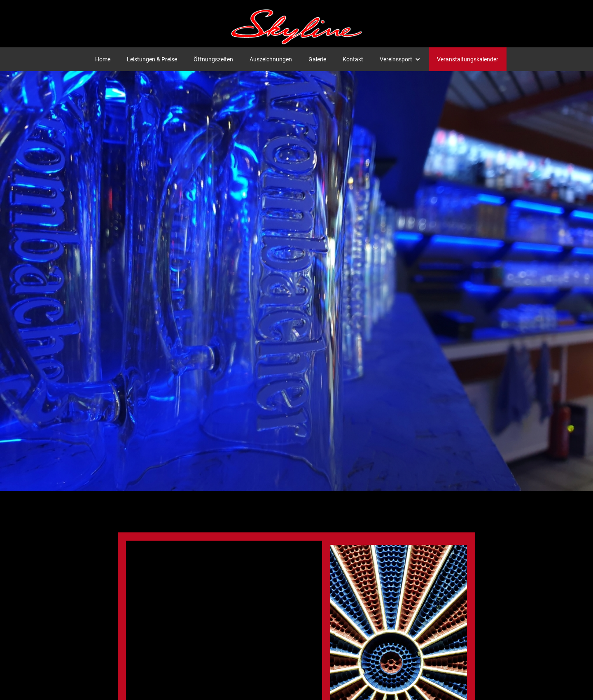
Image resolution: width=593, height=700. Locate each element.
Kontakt (353, 59)
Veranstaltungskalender (468, 59)
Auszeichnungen (271, 59)
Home (103, 59)
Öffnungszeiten (213, 59)
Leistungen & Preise (152, 59)
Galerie (317, 59)
